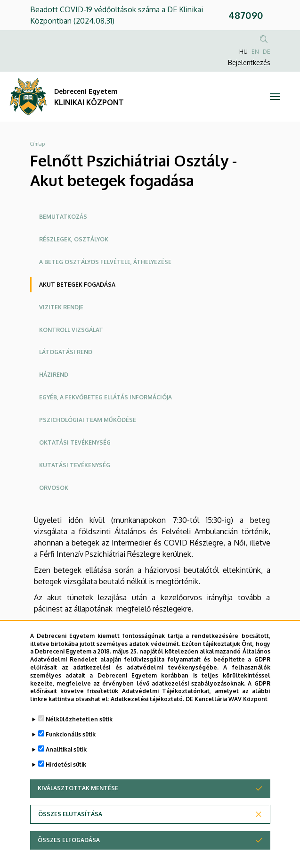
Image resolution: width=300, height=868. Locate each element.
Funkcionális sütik (71, 734)
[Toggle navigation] (275, 97)
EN (255, 52)
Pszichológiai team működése (88, 420)
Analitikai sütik (66, 749)
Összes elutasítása (70, 814)
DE (267, 52)
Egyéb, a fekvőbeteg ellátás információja (105, 397)
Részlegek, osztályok (74, 239)
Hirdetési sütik (66, 765)
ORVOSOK (54, 488)
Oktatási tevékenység (75, 442)
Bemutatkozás (63, 217)
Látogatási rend (66, 352)
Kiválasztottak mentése (78, 788)
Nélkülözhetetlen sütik (79, 719)
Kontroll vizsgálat (71, 330)
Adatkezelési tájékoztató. (147, 699)
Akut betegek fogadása (77, 285)
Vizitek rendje (61, 307)
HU (243, 52)
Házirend (54, 375)
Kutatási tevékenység (75, 465)
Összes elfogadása (69, 840)
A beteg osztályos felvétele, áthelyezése (105, 262)
